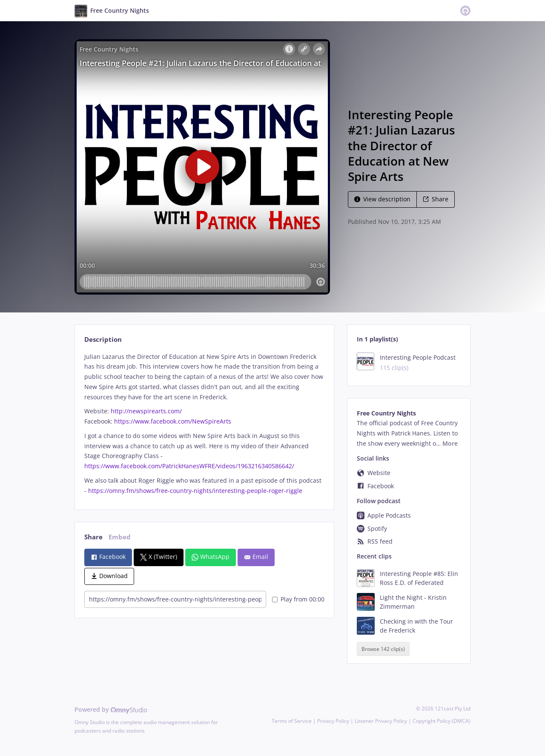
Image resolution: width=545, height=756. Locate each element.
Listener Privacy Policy (381, 721)
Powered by (111, 709)
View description (382, 199)
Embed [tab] (120, 537)
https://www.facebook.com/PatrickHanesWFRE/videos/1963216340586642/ (189, 466)
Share (436, 199)
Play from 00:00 (298, 599)
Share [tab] (93, 537)
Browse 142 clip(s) (383, 649)
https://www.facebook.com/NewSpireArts (173, 421)
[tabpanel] (204, 424)
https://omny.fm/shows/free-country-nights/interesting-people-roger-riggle (195, 491)
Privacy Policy (333, 721)
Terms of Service (292, 721)
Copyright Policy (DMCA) (442, 721)
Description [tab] (103, 339)
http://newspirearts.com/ (146, 411)
